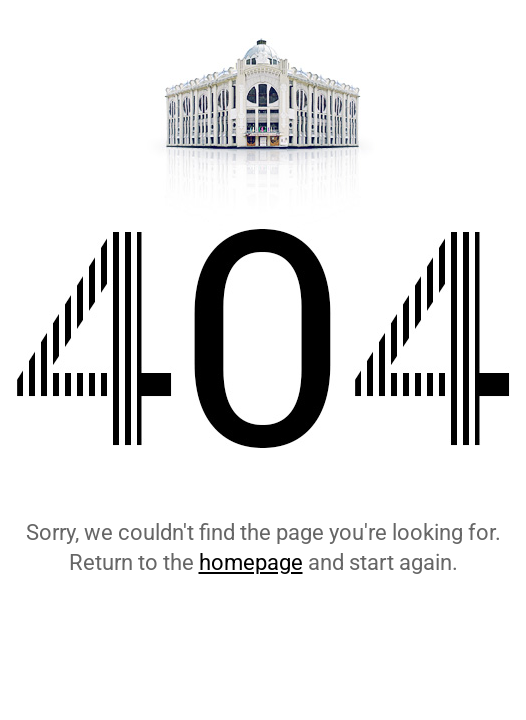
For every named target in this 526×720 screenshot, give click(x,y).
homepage (251, 562)
